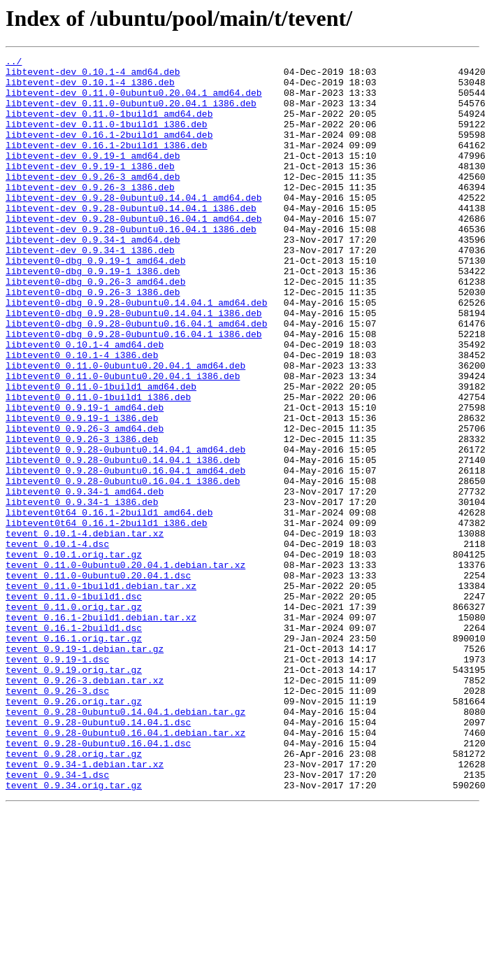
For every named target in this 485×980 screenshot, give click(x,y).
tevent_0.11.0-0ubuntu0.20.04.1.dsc (98, 680)
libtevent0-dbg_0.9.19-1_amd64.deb (95, 302)
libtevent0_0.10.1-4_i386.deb (82, 416)
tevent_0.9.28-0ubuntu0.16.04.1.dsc (98, 881)
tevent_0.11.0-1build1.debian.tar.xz (101, 693)
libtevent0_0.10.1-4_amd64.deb (85, 403)
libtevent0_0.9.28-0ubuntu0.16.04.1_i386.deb (123, 567)
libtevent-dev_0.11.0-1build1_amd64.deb (109, 126)
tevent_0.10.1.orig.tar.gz (74, 655)
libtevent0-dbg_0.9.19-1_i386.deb (93, 315)
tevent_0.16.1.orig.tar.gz (74, 755)
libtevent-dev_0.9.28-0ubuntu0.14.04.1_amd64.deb (134, 227)
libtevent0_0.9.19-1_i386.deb (82, 491)
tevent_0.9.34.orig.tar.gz (74, 932)
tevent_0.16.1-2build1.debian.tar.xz (101, 730)
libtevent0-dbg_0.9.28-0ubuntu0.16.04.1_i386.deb (134, 390)
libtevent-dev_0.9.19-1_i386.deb (90, 189)
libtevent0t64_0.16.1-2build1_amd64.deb (109, 604)
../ (14, 63)
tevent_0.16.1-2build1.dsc (74, 743)
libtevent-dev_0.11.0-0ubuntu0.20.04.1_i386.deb (131, 113)
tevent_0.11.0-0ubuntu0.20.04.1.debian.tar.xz (125, 667)
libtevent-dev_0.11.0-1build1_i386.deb (107, 139)
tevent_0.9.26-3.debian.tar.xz (85, 806)
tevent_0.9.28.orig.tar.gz (74, 894)
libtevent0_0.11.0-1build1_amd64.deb (101, 453)
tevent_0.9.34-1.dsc (57, 919)
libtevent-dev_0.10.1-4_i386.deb (90, 88)
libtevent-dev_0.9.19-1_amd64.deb (93, 176)
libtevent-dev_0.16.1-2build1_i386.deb (107, 164)
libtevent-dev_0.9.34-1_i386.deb (90, 290)
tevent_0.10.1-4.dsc (57, 642)
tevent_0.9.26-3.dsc (57, 818)
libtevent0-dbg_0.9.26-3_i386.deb (93, 340)
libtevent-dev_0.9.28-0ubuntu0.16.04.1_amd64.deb (134, 252)
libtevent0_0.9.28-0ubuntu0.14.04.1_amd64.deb (125, 529)
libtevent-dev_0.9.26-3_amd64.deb (93, 201)
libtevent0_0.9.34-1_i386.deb (82, 592)
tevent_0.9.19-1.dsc (57, 781)
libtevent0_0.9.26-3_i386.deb (82, 516)
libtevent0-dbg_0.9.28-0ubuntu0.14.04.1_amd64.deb (136, 353)
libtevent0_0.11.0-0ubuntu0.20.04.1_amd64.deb (125, 428)
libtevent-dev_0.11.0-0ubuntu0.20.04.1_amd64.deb (134, 101)
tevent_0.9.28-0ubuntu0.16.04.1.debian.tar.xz (125, 869)
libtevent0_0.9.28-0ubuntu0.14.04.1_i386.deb (123, 541)
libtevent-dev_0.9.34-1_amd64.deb (93, 277)
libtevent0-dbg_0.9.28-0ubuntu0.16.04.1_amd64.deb (136, 378)
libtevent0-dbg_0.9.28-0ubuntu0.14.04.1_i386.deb (134, 365)
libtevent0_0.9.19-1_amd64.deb (85, 478)
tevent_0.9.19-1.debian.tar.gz (85, 768)
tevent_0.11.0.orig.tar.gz (74, 718)
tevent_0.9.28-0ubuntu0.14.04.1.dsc (98, 856)
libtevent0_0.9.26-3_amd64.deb (85, 504)
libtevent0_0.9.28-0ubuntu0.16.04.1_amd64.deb (125, 554)
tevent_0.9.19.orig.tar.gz (74, 793)
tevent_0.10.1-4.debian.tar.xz (85, 630)
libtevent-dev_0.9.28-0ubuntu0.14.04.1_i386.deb (131, 239)
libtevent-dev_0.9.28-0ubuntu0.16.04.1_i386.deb (131, 264)
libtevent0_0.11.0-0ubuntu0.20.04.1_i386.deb (123, 441)
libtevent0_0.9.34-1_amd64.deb (85, 579)
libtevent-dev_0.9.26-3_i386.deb (90, 214)
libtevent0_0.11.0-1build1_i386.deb (98, 466)
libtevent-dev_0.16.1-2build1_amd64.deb (109, 151)
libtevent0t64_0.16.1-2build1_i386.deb (107, 617)
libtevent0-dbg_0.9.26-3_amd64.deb (95, 327)
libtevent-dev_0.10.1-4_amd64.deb (93, 76)
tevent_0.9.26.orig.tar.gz (74, 831)
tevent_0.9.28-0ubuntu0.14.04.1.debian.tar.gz (125, 844)
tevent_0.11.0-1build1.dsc (74, 705)
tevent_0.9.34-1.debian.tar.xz (85, 907)
